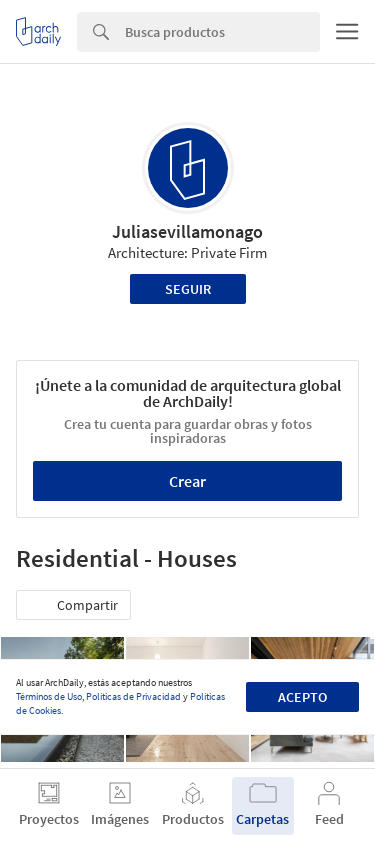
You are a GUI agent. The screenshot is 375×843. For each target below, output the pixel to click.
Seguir (188, 289)
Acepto (302, 697)
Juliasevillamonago (187, 231)
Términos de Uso (49, 696)
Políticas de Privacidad (133, 696)
